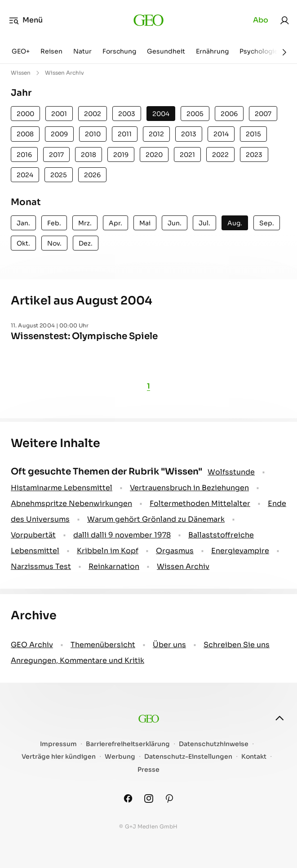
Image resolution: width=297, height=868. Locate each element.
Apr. (115, 223)
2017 (56, 155)
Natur (82, 51)
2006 (229, 114)
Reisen (51, 51)
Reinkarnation (114, 566)
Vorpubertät (33, 535)
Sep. (267, 223)
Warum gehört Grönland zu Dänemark (156, 519)
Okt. (23, 243)
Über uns (169, 645)
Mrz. (85, 223)
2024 (25, 175)
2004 (161, 114)
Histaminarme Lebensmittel (62, 488)
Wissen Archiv (183, 566)
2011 (125, 134)
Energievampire (240, 551)
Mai (145, 223)
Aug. (235, 223)
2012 (156, 134)
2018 (89, 155)
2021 (187, 155)
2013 (189, 134)
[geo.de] (148, 20)
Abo (261, 20)
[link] (284, 20)
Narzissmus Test (41, 566)
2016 (24, 155)
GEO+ (21, 51)
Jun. (175, 223)
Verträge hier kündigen (59, 757)
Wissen (21, 73)
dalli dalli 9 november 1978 (122, 535)
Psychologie (259, 51)
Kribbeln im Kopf (108, 551)
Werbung (120, 757)
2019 (121, 155)
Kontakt (254, 757)
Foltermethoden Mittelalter (200, 503)
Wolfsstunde (231, 472)
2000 (25, 114)
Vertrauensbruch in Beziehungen (189, 488)
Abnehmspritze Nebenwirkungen (71, 503)
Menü (26, 20)
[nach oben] (279, 718)
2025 (59, 175)
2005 (195, 114)
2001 (59, 114)
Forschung (119, 51)
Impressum (58, 744)
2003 (127, 114)
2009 (59, 134)
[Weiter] (284, 52)
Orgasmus (175, 551)
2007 (263, 114)
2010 (93, 134)
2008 (25, 134)
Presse (148, 770)
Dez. (86, 243)
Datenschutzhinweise (214, 744)
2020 (154, 155)
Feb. (54, 223)
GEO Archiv (32, 645)
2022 (220, 155)
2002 (93, 114)
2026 (92, 175)
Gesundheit (166, 51)
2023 (254, 155)
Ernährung (212, 51)
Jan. (23, 223)
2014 (221, 134)
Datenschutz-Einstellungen (188, 757)
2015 (253, 134)
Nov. (54, 243)
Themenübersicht (103, 645)
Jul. (204, 223)
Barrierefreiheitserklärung (128, 744)
